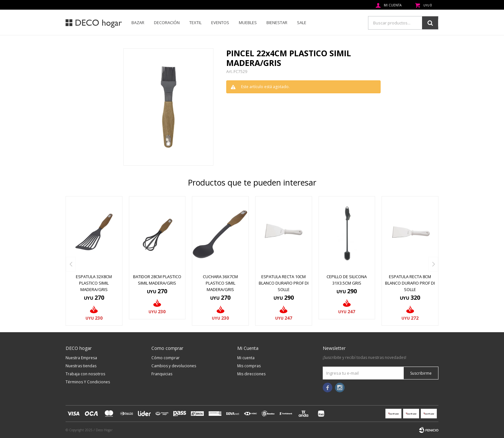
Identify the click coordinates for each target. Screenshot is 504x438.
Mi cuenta (246, 358)
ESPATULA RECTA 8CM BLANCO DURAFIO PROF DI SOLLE (410, 283)
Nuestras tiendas (81, 366)
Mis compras (249, 366)
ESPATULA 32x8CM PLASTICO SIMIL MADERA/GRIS (94, 283)
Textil (195, 23)
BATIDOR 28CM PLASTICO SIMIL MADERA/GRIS (157, 280)
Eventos (220, 23)
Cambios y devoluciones (174, 366)
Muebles (248, 23)
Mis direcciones (251, 374)
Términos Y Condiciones (88, 382)
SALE (302, 23)
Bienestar (277, 23)
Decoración (167, 23)
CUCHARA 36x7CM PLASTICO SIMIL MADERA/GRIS (220, 283)
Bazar (138, 23)
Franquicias (162, 374)
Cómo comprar (166, 358)
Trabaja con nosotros (85, 374)
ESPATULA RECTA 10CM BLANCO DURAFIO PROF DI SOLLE (284, 283)
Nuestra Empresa (81, 358)
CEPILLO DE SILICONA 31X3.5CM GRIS (347, 280)
